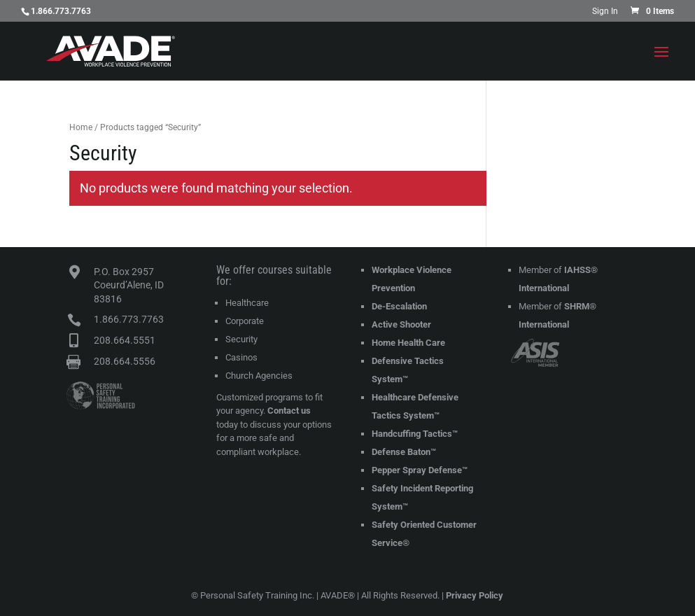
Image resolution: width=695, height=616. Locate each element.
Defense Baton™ (404, 452)
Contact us (289, 411)
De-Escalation (399, 306)
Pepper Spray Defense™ (420, 470)
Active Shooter (401, 324)
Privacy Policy (475, 595)
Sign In (605, 12)
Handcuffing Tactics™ (415, 434)
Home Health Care (408, 343)
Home (81, 127)
